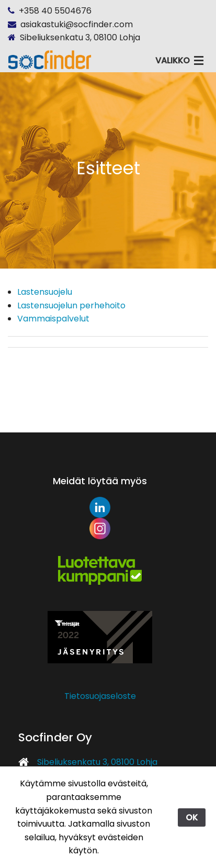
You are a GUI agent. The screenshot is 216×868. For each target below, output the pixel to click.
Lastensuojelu (45, 292)
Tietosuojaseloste (100, 696)
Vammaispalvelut (53, 319)
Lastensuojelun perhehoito (71, 305)
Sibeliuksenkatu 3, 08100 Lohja (97, 762)
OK (192, 817)
